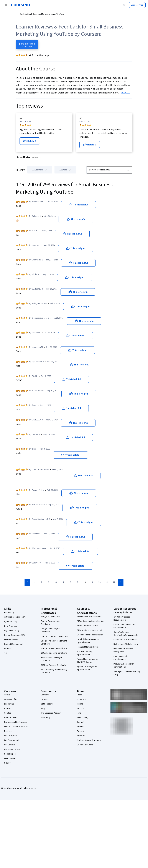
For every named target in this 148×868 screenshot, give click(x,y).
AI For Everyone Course (88, 626)
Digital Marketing (12, 631)
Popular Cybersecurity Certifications (124, 665)
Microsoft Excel (11, 640)
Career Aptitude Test (123, 612)
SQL (6, 653)
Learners (45, 695)
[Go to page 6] (70, 582)
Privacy (80, 708)
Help (79, 713)
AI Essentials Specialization (89, 617)
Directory (81, 731)
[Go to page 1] (34, 582)
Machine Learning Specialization (85, 653)
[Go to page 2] (41, 582)
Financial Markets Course (88, 647)
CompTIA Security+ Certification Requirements (126, 634)
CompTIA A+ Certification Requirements (125, 626)
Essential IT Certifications (125, 640)
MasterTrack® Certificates (16, 727)
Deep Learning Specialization (90, 635)
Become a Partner (12, 749)
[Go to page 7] (78, 582)
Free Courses (10, 758)
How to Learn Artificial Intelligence (123, 650)
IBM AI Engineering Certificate (54, 653)
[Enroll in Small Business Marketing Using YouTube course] (27, 45)
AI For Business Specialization (90, 621)
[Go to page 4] (56, 582)
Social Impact (10, 754)
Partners (45, 699)
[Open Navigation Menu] (6, 5)
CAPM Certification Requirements (122, 618)
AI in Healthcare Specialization (91, 630)
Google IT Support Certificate (54, 636)
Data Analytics (11, 626)
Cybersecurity (11, 621)
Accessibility (83, 718)
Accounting (9, 612)
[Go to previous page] (27, 582)
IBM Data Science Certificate (53, 665)
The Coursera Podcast (51, 713)
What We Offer (11, 699)
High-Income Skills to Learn (126, 644)
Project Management (14, 644)
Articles (81, 727)
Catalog (8, 713)
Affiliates (81, 736)
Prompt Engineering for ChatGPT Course (88, 661)
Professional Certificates (16, 722)
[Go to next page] (121, 582)
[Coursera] (21, 5)
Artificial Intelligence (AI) (15, 617)
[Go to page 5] (63, 582)
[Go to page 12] (114, 582)
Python (7, 649)
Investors (81, 699)
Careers (8, 708)
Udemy (7, 763)
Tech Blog (45, 718)
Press (80, 695)
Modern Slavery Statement (89, 740)
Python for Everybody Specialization (87, 668)
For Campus (10, 745)
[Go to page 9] (92, 582)
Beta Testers (47, 704)
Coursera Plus (11, 718)
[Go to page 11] (107, 582)
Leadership (9, 704)
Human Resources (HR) (14, 635)
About (7, 695)
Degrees (8, 731)
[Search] (124, 5)
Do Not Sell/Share (85, 745)
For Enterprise (11, 736)
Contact (81, 722)
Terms (80, 704)
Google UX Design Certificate (54, 648)
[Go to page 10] (99, 582)
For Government (12, 740)
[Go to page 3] (49, 582)
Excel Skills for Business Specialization (88, 641)
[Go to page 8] (85, 582)
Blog (43, 708)
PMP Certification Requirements (121, 658)
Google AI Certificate (50, 617)
